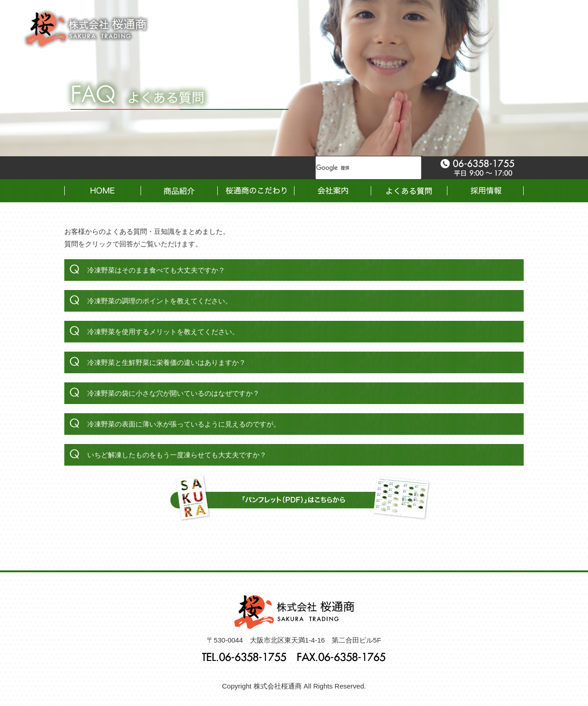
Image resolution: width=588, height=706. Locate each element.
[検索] (357, 168)
